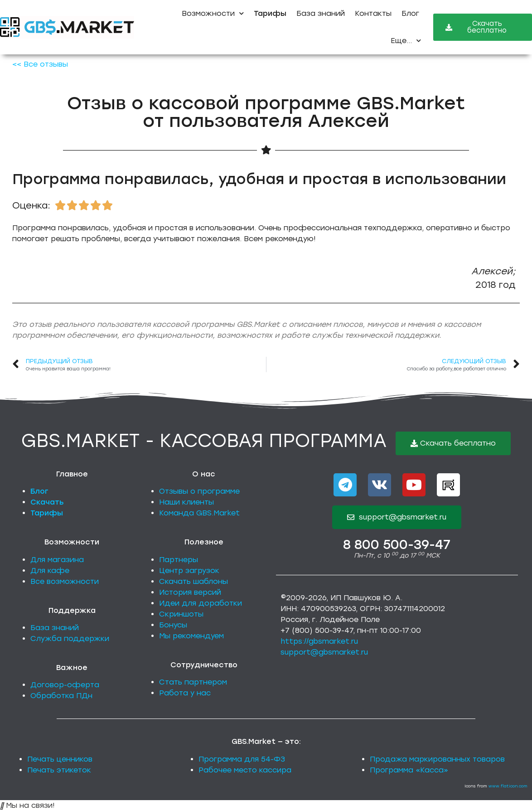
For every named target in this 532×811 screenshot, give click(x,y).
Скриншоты (181, 614)
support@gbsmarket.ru (324, 652)
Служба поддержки (70, 639)
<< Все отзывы (40, 64)
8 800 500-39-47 (397, 544)
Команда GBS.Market (199, 513)
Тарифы (47, 513)
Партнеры (179, 560)
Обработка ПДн (61, 696)
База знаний (321, 13)
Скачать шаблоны (193, 581)
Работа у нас (185, 693)
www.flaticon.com (508, 786)
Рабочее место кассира (245, 770)
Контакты (373, 13)
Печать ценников (60, 759)
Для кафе (50, 571)
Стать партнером (193, 682)
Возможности (213, 13)
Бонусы (173, 625)
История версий (190, 592)
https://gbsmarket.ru (319, 641)
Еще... (406, 41)
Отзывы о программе (199, 491)
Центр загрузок (189, 571)
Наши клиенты (186, 502)
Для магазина (57, 560)
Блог (410, 13)
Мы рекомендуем (191, 636)
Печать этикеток (59, 770)
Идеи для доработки (201, 603)
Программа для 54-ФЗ (242, 759)
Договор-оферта (65, 685)
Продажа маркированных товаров (437, 759)
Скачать (47, 502)
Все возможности (65, 581)
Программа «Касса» (409, 770)
